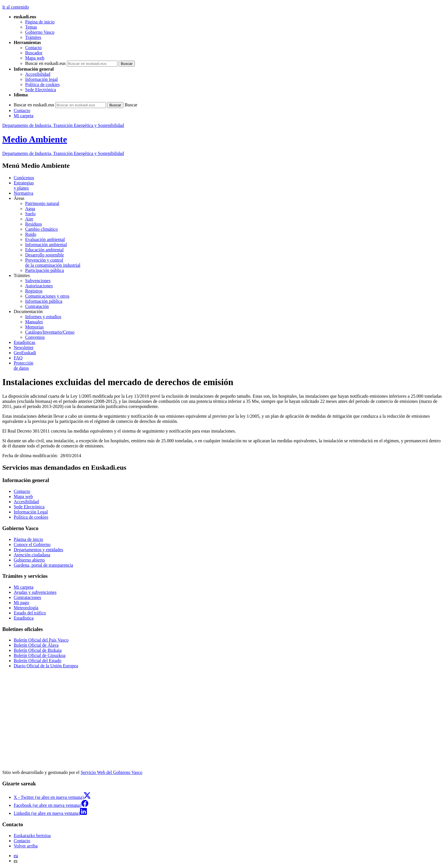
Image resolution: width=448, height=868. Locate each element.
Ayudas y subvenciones (35, 592)
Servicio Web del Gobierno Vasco (111, 772)
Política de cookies (42, 84)
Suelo (30, 214)
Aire (29, 219)
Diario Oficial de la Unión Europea (46, 666)
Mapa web (35, 58)
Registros (34, 291)
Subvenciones (38, 281)
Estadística (24, 618)
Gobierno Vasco (40, 32)
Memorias (34, 327)
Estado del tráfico (30, 613)
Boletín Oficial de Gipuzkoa (40, 655)
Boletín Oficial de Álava (36, 645)
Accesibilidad (38, 74)
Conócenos (24, 178)
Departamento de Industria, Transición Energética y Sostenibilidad (63, 125)
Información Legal (31, 512)
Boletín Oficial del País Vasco (41, 640)
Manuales (34, 322)
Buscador (34, 53)
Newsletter (24, 348)
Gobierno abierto (29, 560)
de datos (230, 366)
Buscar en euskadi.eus (45, 63)
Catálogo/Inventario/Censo (50, 332)
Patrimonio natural (42, 203)
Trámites (33, 37)
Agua (30, 209)
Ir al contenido (16, 7)
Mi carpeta (24, 116)
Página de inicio (40, 22)
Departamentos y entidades (38, 550)
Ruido (31, 234)
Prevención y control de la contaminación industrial (53, 263)
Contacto (33, 48)
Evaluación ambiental (45, 239)
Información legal (41, 79)
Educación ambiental (44, 250)
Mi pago (21, 603)
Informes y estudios (43, 317)
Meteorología (26, 608)
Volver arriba (26, 846)
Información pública (44, 301)
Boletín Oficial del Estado (38, 661)
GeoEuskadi (25, 353)
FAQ (18, 358)
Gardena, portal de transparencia (43, 565)
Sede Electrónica (41, 90)
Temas (31, 27)
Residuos (34, 224)
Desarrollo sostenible (45, 255)
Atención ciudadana (32, 555)
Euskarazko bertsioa (32, 836)
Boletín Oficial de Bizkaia (38, 650)
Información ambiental (46, 245)
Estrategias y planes (24, 185)
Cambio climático (41, 229)
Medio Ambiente (35, 139)
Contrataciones (27, 597)
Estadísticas (25, 342)
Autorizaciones (39, 286)
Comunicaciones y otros (47, 296)
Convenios (35, 337)
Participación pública (45, 270)
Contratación (37, 306)
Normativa (23, 193)
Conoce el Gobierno (32, 545)
